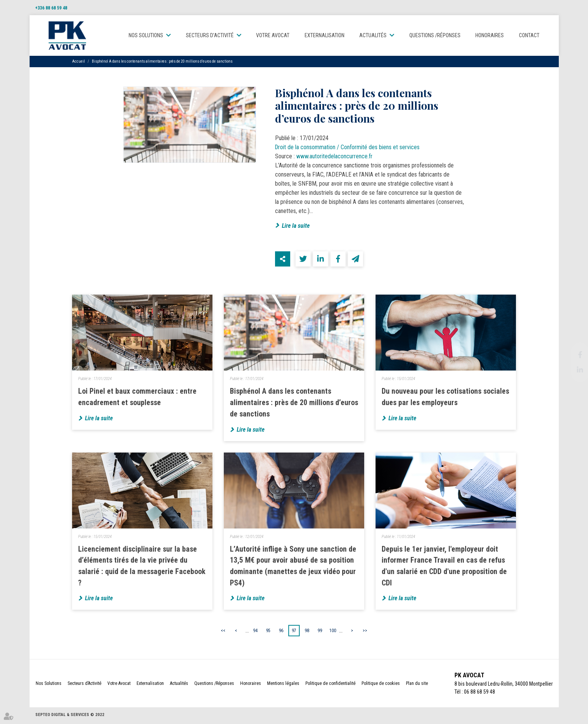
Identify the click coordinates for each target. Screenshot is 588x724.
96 (281, 632)
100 (333, 632)
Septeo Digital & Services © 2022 (70, 716)
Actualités (373, 36)
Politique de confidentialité (330, 685)
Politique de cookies (381, 685)
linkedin (573, 370)
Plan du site (417, 685)
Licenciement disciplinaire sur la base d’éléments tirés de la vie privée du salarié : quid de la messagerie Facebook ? (142, 567)
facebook (573, 355)
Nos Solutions (146, 36)
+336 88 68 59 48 (51, 8)
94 (255, 632)
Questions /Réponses (435, 36)
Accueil (79, 62)
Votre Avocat (273, 36)
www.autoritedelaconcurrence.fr (334, 157)
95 (268, 632)
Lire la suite (296, 226)
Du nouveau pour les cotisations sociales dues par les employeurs (445, 398)
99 (320, 632)
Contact (529, 36)
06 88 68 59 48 (478, 693)
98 (307, 632)
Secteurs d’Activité (210, 36)
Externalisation (325, 36)
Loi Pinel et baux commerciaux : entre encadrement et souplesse (138, 398)
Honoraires (490, 36)
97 (294, 632)
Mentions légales (283, 685)
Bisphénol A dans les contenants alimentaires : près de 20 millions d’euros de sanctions (162, 62)
